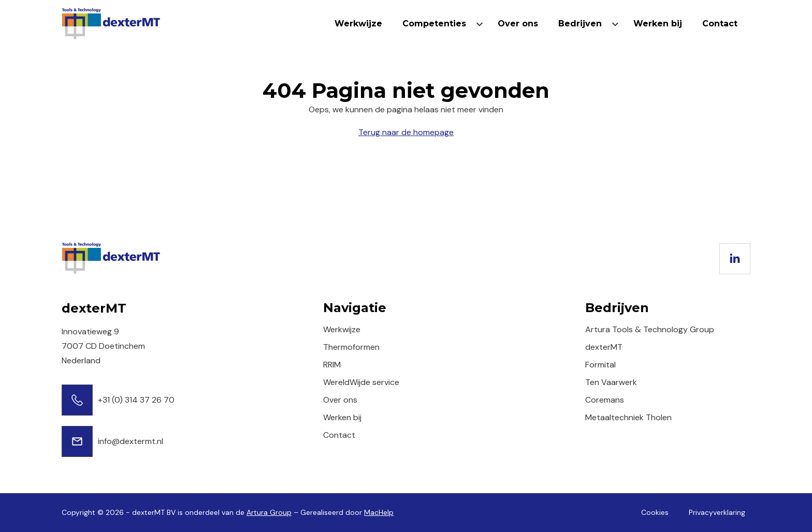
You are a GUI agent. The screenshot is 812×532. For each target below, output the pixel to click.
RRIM (332, 365)
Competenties (434, 24)
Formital (600, 365)
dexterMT (604, 347)
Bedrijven (580, 24)
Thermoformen (351, 347)
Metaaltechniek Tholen (628, 417)
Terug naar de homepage (406, 132)
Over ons (518, 24)
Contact (720, 24)
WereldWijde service (361, 382)
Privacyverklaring (717, 512)
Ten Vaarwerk (611, 382)
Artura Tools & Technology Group (650, 329)
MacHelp (379, 512)
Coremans (605, 400)
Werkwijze (358, 24)
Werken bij (658, 24)
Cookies (655, 512)
